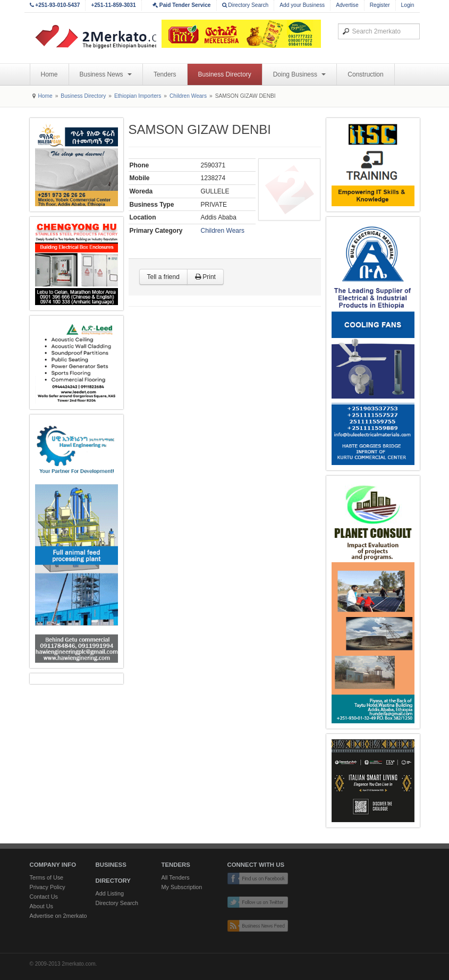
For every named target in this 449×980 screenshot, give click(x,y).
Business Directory (225, 74)
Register (380, 5)
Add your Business (302, 5)
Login (408, 5)
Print (205, 277)
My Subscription (182, 887)
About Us (41, 906)
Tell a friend (163, 277)
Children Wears (188, 96)
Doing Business (300, 74)
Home (49, 74)
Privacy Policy (48, 887)
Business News (106, 74)
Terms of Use (47, 877)
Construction (365, 74)
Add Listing (110, 893)
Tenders (165, 74)
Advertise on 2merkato (58, 916)
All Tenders (176, 877)
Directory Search (245, 5)
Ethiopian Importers (138, 96)
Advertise (347, 5)
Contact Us (44, 897)
